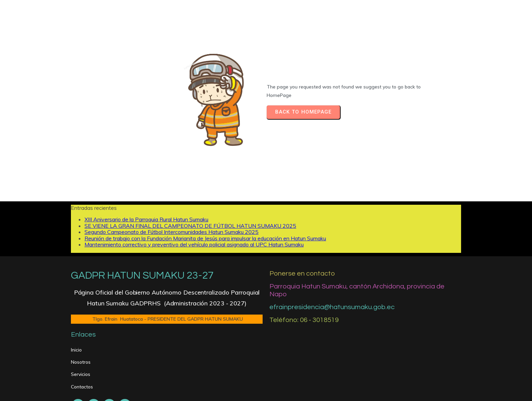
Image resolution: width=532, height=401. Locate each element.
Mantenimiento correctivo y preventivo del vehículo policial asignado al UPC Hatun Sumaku (194, 224)
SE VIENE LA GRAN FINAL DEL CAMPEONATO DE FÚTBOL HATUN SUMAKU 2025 (190, 205)
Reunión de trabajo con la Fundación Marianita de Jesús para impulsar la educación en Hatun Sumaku (205, 217)
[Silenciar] (435, 363)
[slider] (259, 363)
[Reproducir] (82, 363)
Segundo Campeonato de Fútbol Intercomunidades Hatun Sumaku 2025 (172, 211)
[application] (266, 363)
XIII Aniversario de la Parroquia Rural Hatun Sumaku (146, 199)
